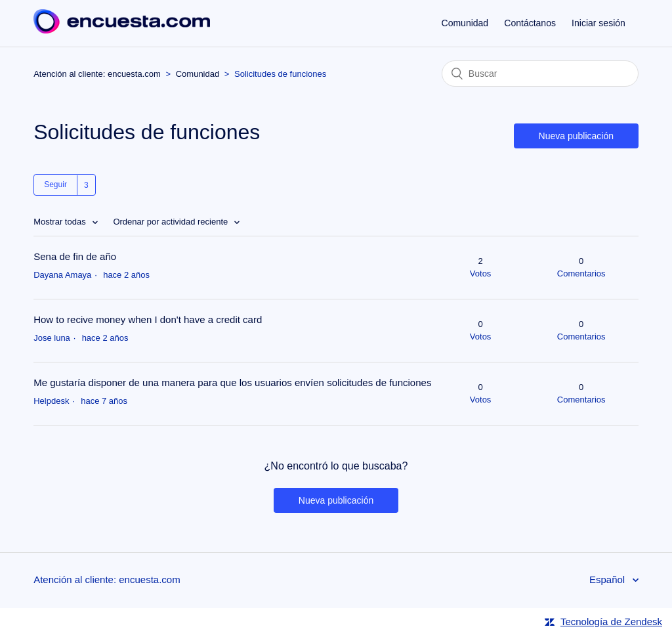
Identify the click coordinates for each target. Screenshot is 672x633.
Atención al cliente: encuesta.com (97, 74)
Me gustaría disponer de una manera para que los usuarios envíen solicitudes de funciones (232, 382)
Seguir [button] (55, 185)
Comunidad (465, 23)
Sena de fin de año (75, 256)
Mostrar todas (61, 222)
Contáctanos (530, 23)
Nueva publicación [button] (576, 136)
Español (608, 579)
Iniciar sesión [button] (598, 23)
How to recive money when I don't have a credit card (148, 319)
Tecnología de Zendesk (611, 622)
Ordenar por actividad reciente (171, 222)
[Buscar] (540, 74)
